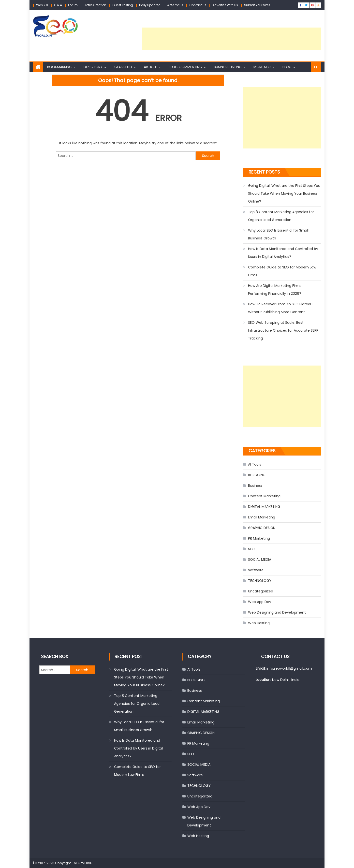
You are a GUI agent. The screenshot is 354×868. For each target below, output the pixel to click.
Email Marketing (262, 517)
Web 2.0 (42, 5)
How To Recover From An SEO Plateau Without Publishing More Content (280, 308)
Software (256, 570)
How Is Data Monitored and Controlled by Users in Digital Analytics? (283, 253)
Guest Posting (123, 5)
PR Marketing (259, 538)
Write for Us (175, 5)
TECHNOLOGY (260, 581)
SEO (251, 549)
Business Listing (228, 67)
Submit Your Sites (257, 5)
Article (150, 67)
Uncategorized (261, 591)
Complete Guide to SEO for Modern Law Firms (282, 271)
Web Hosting (259, 623)
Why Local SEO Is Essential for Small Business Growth (278, 234)
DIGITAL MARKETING (264, 507)
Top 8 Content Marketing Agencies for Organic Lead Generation (281, 216)
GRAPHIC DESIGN (262, 528)
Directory (93, 67)
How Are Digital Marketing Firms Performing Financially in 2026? (275, 290)
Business (255, 485)
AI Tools (255, 464)
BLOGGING (257, 475)
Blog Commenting (185, 67)
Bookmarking (59, 67)
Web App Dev (260, 602)
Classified (123, 67)
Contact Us (198, 5)
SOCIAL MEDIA (260, 559)
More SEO (262, 67)
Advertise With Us (225, 5)
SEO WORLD (83, 863)
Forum (73, 5)
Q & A (58, 5)
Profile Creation (95, 5)
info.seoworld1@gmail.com (289, 668)
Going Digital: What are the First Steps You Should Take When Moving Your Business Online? (284, 193)
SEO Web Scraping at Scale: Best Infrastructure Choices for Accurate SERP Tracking (283, 330)
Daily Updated (150, 5)
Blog (287, 67)
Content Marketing (264, 496)
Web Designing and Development (277, 612)
